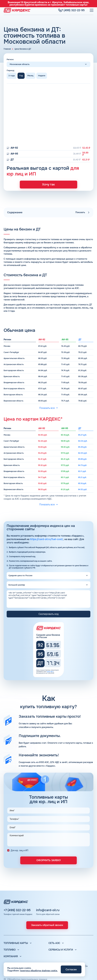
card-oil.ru (50, 673)
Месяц (30, 76)
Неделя (42, 76)
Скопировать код (48, 616)
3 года (12, 76)
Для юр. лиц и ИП (19, 852)
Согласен (71, 970)
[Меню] (92, 9)
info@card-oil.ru (48, 910)
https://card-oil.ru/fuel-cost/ (47, 541)
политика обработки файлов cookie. (39, 971)
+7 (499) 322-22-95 (17, 910)
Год (21, 76)
